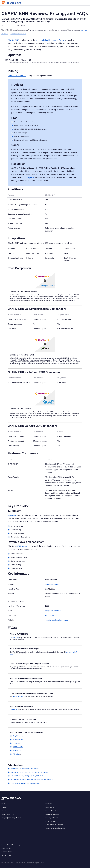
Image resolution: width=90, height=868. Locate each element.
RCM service (22, 546)
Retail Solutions (51, 821)
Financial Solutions (52, 811)
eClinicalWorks (18, 740)
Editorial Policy (7, 852)
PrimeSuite (16, 754)
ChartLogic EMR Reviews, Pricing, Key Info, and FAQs (29, 772)
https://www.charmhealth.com (56, 620)
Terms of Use (6, 855)
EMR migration (18, 697)
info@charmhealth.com (54, 611)
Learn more (84, 30)
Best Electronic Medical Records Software (25, 769)
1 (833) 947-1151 (8, 814)
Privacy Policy (6, 848)
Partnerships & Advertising (11, 845)
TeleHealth (12, 515)
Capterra (30, 177)
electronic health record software (50, 40)
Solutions (4, 34)
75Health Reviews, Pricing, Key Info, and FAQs (27, 776)
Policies (5, 811)
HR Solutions (50, 808)
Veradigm (16, 743)
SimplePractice (18, 736)
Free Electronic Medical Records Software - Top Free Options (32, 780)
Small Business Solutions (18, 34)
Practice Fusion (18, 747)
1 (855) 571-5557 (52, 615)
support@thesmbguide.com (11, 818)
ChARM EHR (13, 40)
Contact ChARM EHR (17, 76)
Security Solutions (52, 818)
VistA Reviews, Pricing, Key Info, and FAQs (25, 783)
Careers (5, 808)
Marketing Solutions (52, 814)
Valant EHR (17, 750)
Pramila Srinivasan (52, 584)
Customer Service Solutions (55, 828)
